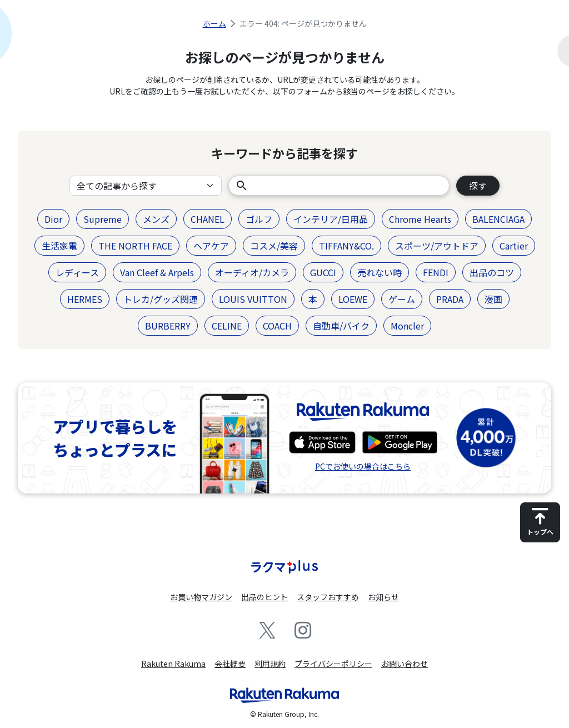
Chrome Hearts (420, 219)
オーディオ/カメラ (252, 272)
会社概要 (230, 664)
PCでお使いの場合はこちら (363, 466)
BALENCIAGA (498, 219)
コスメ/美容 (274, 246)
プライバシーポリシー (333, 664)
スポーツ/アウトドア (437, 246)
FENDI (436, 272)
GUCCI (323, 272)
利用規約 (270, 664)
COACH (277, 326)
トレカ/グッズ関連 (161, 299)
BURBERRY (168, 326)
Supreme (103, 219)
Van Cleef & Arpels (157, 272)
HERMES (85, 299)
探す (478, 186)
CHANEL (208, 219)
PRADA (450, 299)
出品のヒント (264, 597)
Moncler (407, 326)
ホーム (214, 23)
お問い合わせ (405, 664)
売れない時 (380, 272)
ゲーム (402, 299)
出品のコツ (492, 272)
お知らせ (383, 597)
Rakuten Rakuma (173, 664)
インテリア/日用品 (331, 219)
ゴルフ (259, 219)
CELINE (227, 326)
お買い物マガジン (201, 597)
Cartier (514, 246)
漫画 (493, 299)
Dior (53, 219)
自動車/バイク (341, 326)
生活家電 (59, 246)
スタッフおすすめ (328, 597)
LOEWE (353, 299)
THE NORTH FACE (135, 246)
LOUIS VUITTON (253, 299)
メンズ (156, 219)
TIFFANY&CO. (346, 246)
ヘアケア (211, 246)
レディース (77, 272)
